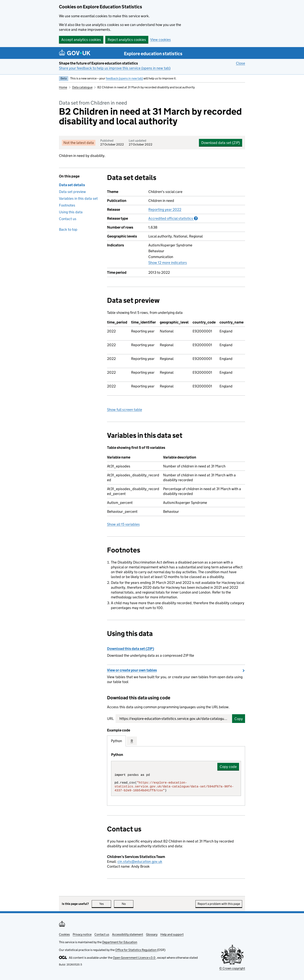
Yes (105, 904)
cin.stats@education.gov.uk (140, 862)
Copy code (228, 767)
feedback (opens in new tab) (124, 78)
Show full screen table (125, 410)
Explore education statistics (153, 54)
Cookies (64, 934)
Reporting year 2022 (165, 210)
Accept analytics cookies (81, 40)
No (128, 904)
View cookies (161, 40)
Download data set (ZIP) (221, 143)
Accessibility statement (128, 934)
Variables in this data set (78, 198)
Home (63, 87)
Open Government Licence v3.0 (134, 958)
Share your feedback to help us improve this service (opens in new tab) (115, 68)
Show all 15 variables (123, 524)
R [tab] (132, 741)
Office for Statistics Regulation (136, 950)
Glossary (152, 934)
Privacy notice (82, 934)
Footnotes (67, 205)
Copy (239, 719)
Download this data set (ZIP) (131, 649)
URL (110, 719)
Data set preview (72, 192)
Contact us (68, 219)
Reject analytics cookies (127, 40)
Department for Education (120, 942)
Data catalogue (82, 87)
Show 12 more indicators (168, 262)
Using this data (71, 212)
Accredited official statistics (173, 218)
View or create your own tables (132, 670)
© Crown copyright (232, 968)
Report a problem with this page (219, 904)
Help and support (172, 934)
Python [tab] (116, 741)
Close (241, 63)
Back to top (68, 229)
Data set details (72, 185)
